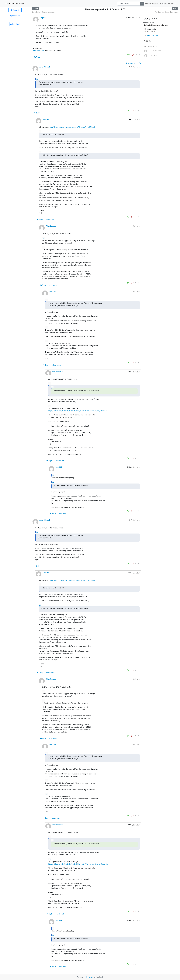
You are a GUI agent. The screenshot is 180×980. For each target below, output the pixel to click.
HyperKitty (89, 977)
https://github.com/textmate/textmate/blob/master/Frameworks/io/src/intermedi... (78, 411)
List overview (15, 10)
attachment (50, 220)
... (37, 79)
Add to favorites (151, 36)
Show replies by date (133, 63)
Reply (37, 57)
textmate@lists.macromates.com (156, 25)
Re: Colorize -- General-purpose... (43, 12)
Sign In (163, 3)
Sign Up (172, 3)
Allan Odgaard (45, 67)
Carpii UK (43, 18)
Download (15, 24)
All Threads (15, 16)
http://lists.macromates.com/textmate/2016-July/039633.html (72, 127)
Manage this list (152, 3)
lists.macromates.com (15, 4)
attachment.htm (39, 51)
